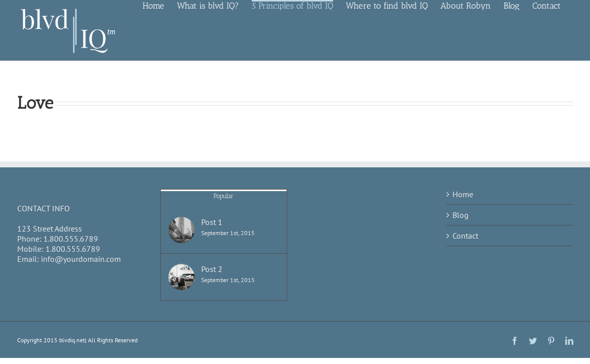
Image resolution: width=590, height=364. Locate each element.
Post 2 (212, 269)
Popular (223, 196)
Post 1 (212, 222)
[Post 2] (181, 277)
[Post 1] (181, 230)
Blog (461, 215)
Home (463, 194)
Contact (465, 236)
